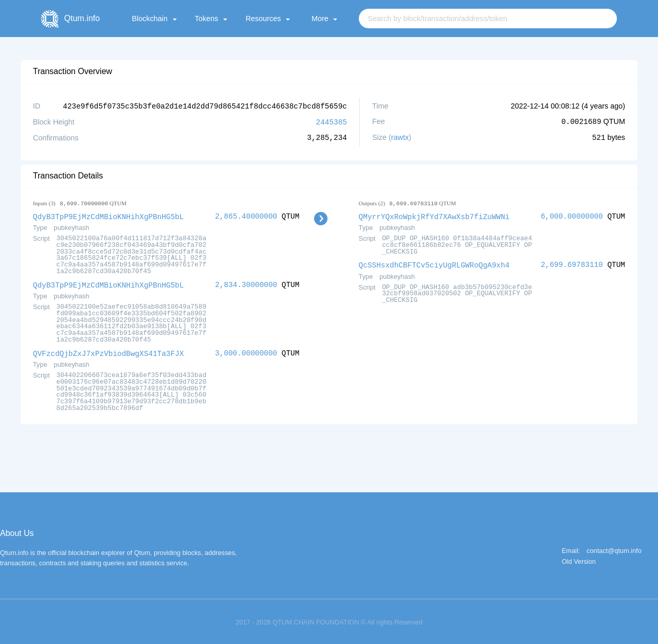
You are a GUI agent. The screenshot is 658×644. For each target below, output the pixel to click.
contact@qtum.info (614, 549)
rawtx (400, 137)
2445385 (332, 121)
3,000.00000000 (246, 351)
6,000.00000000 (572, 215)
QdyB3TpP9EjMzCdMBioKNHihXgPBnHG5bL (108, 215)
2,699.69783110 (572, 263)
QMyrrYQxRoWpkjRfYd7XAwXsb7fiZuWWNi (434, 215)
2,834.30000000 (246, 283)
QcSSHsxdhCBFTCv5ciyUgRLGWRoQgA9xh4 (434, 263)
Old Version (579, 559)
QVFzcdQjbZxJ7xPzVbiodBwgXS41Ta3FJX (108, 351)
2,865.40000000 (246, 215)
